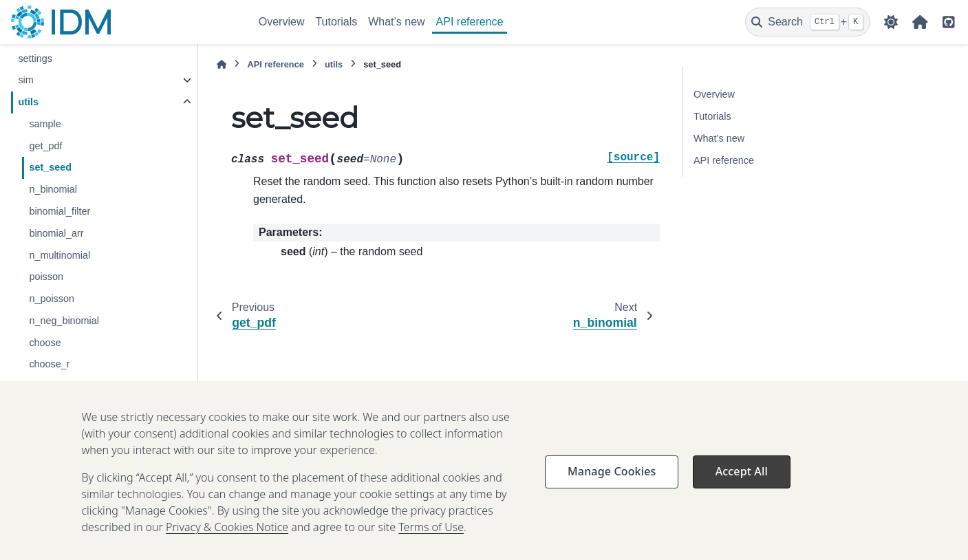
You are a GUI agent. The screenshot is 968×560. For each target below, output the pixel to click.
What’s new (396, 22)
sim (25, 80)
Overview (282, 22)
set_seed (50, 167)
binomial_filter (60, 211)
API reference (470, 22)
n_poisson (52, 299)
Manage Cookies (612, 486)
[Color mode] (891, 22)
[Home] (222, 64)
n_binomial (53, 189)
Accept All (742, 486)
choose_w (51, 386)
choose (45, 343)
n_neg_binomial (64, 321)
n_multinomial (60, 255)
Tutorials (336, 22)
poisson (46, 277)
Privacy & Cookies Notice (227, 542)
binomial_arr (56, 233)
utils (28, 102)
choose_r (49, 364)
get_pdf (45, 146)
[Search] (808, 22)
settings (35, 58)
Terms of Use (431, 542)
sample (45, 124)
